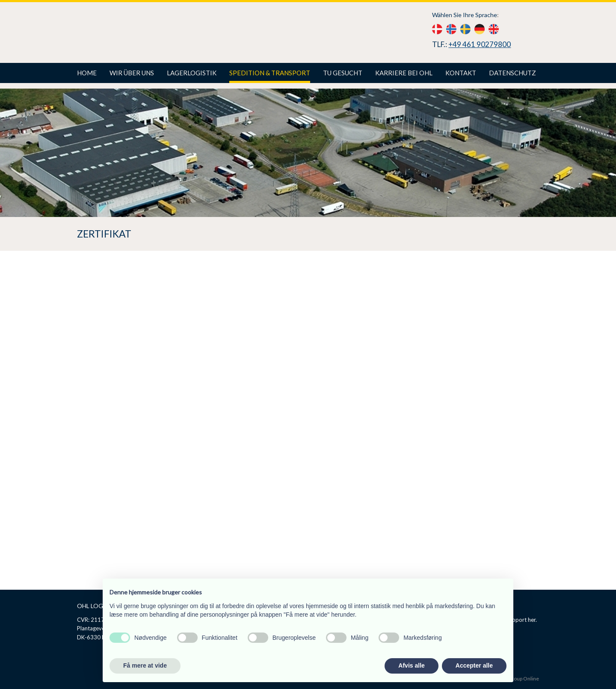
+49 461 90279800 (480, 44)
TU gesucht (343, 73)
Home (87, 73)
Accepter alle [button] (474, 665)
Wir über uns (132, 73)
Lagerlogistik (192, 73)
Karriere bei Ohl (404, 73)
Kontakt (461, 73)
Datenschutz (512, 73)
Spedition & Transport (270, 73)
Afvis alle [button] (411, 665)
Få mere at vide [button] (145, 665)
